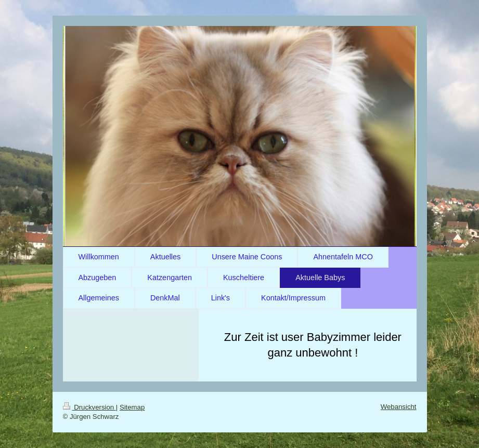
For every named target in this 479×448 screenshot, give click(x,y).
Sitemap (132, 407)
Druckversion (89, 407)
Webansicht (399, 407)
